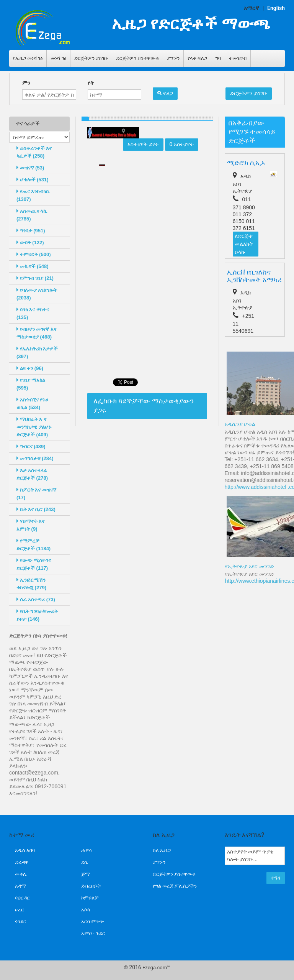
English (276, 8)
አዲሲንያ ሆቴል (240, 424)
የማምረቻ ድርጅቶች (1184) (33, 545)
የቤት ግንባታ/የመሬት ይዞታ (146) (37, 615)
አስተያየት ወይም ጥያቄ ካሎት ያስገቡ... (255, 856)
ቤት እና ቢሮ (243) (36, 509)
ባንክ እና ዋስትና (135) (33, 313)
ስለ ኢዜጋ (162, 850)
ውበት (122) (30, 243)
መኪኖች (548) (33, 266)
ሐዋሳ (87, 850)
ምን (26, 83)
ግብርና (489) (31, 446)
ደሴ (84, 862)
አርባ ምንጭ (93, 922)
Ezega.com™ (156, 968)
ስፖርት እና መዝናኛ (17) (36, 494)
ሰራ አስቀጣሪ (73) (36, 599)
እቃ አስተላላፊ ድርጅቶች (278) (32, 474)
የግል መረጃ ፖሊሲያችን (175, 886)
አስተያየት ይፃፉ (143, 144)
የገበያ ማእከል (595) (31, 384)
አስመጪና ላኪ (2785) (32, 215)
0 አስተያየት (182, 144)
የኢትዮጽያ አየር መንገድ (249, 566)
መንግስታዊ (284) (35, 458)
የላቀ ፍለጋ (197, 58)
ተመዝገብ (238, 58)
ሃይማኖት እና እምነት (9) (30, 525)
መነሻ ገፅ (58, 58)
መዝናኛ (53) (30, 168)
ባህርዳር (22, 898)
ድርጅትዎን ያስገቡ (91, 58)
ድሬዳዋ (22, 862)
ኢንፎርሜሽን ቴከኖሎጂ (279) (31, 584)
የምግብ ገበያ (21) (35, 278)
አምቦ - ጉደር (93, 933)
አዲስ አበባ (25, 850)
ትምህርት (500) (34, 254)
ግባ (218, 58)
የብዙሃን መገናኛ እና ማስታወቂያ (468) (36, 333)
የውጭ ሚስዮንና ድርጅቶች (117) (34, 564)
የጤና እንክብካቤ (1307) (33, 195)
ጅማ (86, 874)
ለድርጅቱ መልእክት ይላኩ (244, 244)
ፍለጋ (165, 93)
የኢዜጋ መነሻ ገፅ (28, 58)
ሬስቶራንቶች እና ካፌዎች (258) (34, 152)
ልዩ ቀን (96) (30, 368)
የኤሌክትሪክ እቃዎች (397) (37, 353)
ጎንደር (21, 922)
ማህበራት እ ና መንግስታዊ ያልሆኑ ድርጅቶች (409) (34, 427)
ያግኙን (173, 58)
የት (91, 83)
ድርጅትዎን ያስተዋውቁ (137, 58)
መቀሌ (21, 874)
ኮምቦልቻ (90, 898)
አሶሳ (86, 910)
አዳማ (20, 886)
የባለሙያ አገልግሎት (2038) (37, 294)
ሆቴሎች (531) (33, 180)
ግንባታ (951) (31, 231)
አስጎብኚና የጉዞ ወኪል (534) (32, 404)
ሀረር (20, 910)
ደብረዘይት (91, 886)
